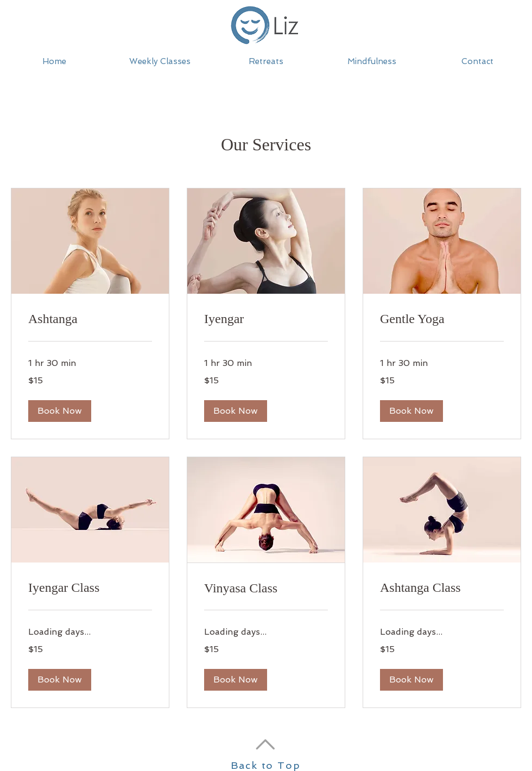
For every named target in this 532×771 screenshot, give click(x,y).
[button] (266, 61)
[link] (90, 319)
